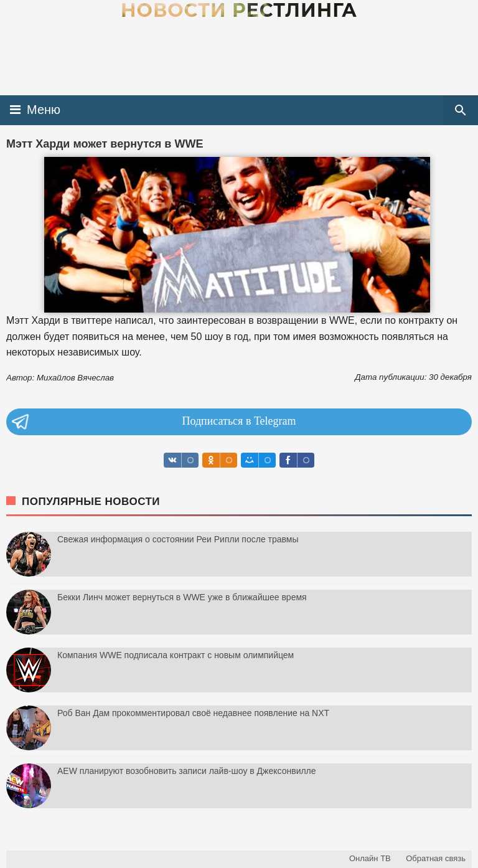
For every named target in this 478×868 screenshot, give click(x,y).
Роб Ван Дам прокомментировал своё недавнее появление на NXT (193, 713)
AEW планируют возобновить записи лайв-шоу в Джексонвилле (187, 771)
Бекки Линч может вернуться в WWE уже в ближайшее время (182, 597)
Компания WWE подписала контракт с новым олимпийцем (176, 655)
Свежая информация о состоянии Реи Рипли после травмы (178, 539)
